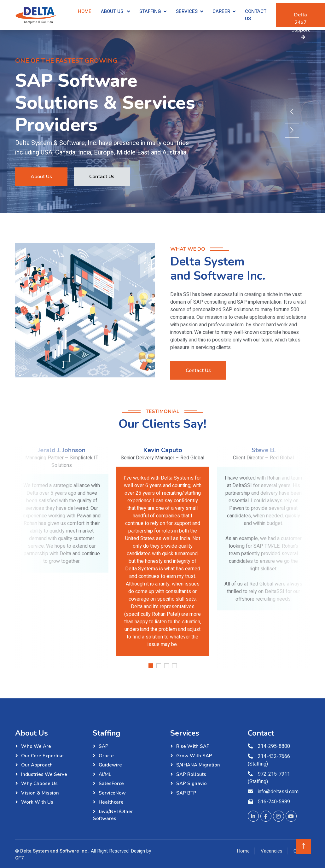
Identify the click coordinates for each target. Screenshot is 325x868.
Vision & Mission (40, 793)
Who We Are (36, 746)
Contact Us (256, 15)
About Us (113, 11)
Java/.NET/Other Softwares (113, 815)
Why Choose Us (39, 784)
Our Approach (37, 765)
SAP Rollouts (191, 774)
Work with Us (37, 802)
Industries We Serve (44, 774)
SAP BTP (186, 793)
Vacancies (272, 851)
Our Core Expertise (42, 756)
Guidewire (110, 765)
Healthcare (111, 802)
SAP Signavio (192, 784)
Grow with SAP (194, 756)
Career (221, 11)
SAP (104, 746)
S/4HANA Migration (198, 765)
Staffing (150, 11)
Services (187, 11)
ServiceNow (112, 793)
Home (85, 11)
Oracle (106, 756)
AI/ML (105, 774)
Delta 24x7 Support (300, 19)
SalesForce (111, 784)
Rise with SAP (193, 746)
